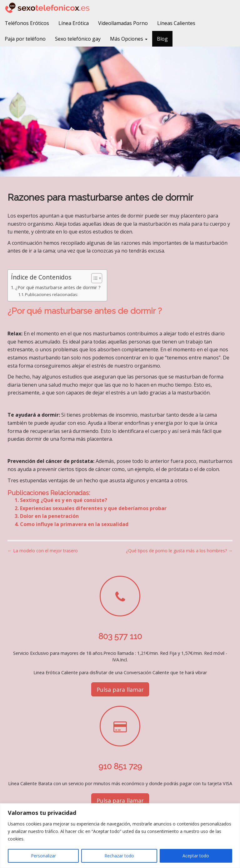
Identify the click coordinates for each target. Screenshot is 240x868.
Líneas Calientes (176, 23)
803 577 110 (120, 636)
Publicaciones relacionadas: (52, 294)
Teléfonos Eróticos (27, 23)
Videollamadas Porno (123, 23)
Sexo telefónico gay (78, 39)
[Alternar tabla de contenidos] (94, 278)
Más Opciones (129, 39)
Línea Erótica (74, 23)
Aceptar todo (196, 856)
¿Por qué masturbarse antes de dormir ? (58, 287)
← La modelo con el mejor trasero (43, 551)
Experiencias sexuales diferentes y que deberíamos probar (93, 508)
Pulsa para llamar (120, 690)
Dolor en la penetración (49, 516)
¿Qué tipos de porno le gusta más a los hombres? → (179, 551)
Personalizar (43, 856)
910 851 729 (120, 766)
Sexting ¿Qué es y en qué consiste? (64, 500)
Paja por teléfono (25, 39)
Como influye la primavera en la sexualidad (74, 524)
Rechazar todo (119, 856)
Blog (162, 39)
